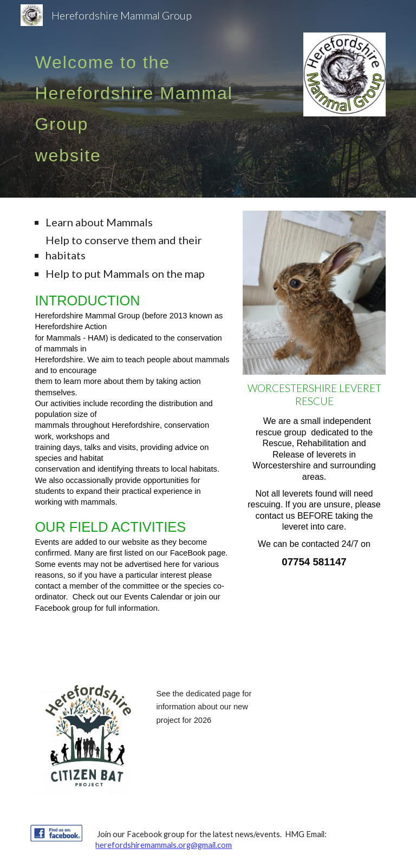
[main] (147, 99)
